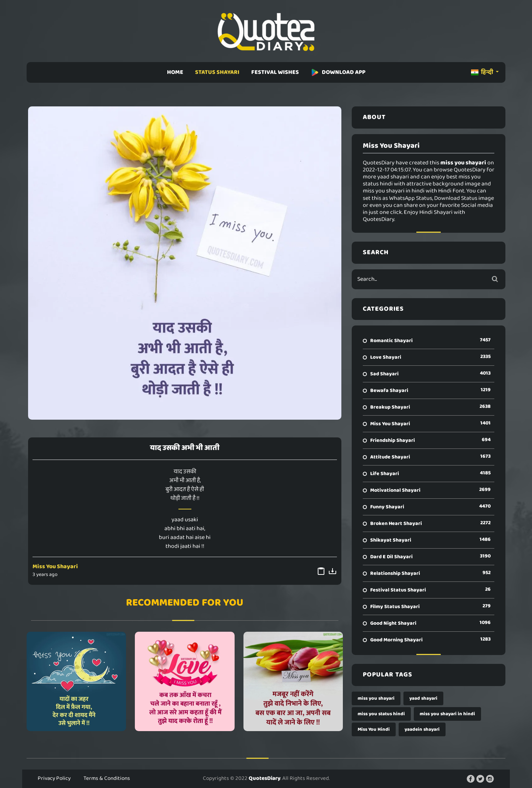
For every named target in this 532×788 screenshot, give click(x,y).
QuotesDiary (265, 778)
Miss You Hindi (374, 729)
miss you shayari (376, 698)
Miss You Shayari (55, 567)
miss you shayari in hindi (447, 714)
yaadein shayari (422, 729)
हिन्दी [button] (483, 72)
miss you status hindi (381, 714)
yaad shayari (423, 698)
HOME (175, 72)
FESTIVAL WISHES (275, 72)
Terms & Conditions (107, 778)
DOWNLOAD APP (338, 72)
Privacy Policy (54, 778)
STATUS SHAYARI (217, 72)
